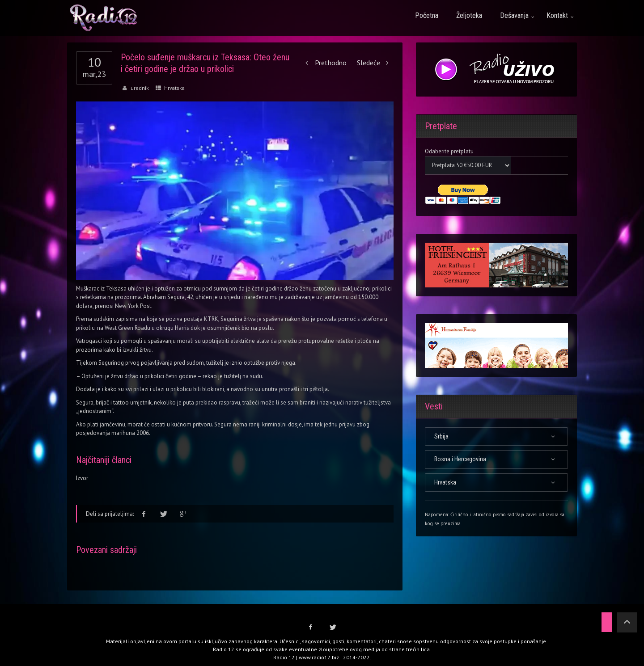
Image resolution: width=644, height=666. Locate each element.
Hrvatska (174, 88)
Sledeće (375, 63)
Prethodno (324, 63)
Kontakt (557, 15)
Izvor (82, 478)
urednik (140, 88)
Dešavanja (514, 15)
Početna (427, 15)
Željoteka (469, 15)
